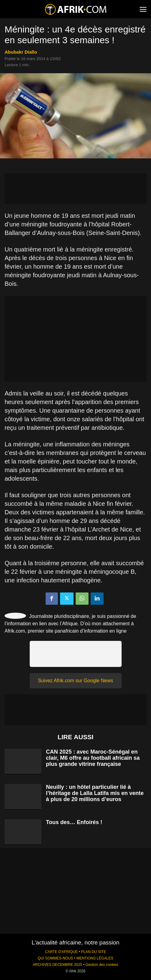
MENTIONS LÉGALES (95, 958)
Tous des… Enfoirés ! (74, 822)
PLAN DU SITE (94, 952)
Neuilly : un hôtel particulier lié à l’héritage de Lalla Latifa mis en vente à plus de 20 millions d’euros (95, 793)
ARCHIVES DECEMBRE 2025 (57, 965)
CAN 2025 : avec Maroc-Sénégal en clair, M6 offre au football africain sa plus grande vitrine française (93, 758)
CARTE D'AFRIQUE (61, 952)
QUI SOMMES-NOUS (55, 958)
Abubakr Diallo (21, 52)
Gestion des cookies (102, 965)
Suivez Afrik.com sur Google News (75, 681)
